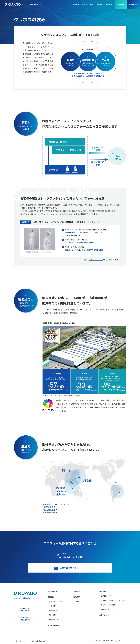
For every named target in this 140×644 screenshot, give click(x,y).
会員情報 (121, 4)
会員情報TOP (106, 596)
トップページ (52, 591)
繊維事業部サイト (25, 609)
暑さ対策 (52, 615)
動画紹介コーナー (107, 609)
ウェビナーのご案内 (108, 605)
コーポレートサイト (25, 618)
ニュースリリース (96, 260)
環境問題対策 (54, 620)
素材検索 (100, 4)
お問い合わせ (134, 4)
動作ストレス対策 (56, 602)
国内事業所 (49, 507)
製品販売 (109, 4)
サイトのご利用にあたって (38, 641)
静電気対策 (53, 611)
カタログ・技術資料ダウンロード (113, 600)
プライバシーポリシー (21, 641)
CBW (77, 602)
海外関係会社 (50, 512)
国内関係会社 (50, 510)
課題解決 (76, 4)
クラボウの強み (88, 4)
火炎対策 (52, 606)
